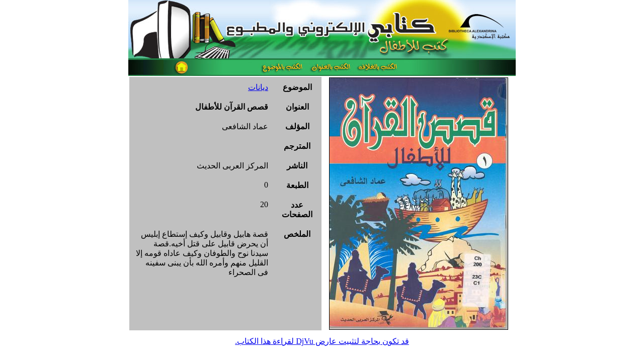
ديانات (258, 87)
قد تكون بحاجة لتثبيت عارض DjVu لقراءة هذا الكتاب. (322, 341)
